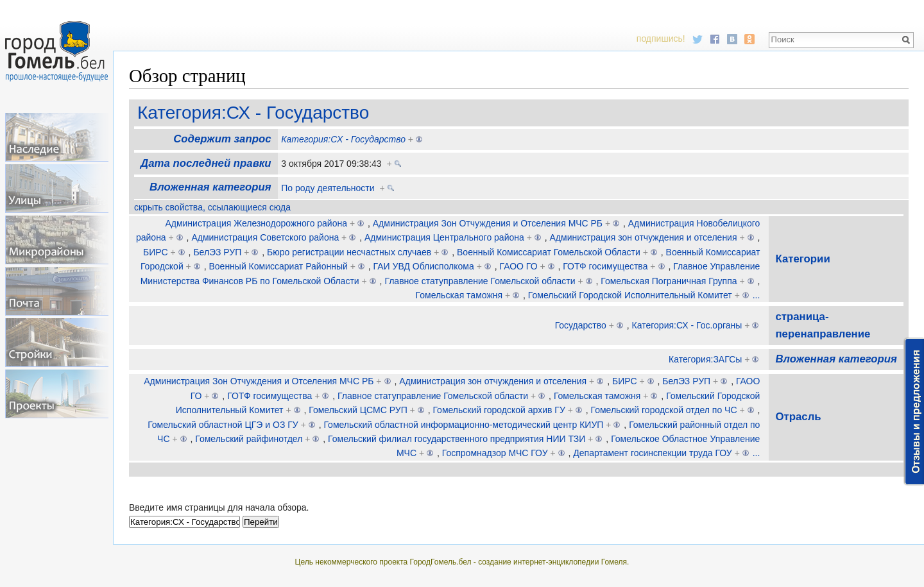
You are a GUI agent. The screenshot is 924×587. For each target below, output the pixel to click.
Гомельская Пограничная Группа (669, 281)
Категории (802, 259)
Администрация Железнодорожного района (256, 223)
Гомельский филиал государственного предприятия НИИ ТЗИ (457, 439)
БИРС (156, 252)
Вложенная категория (210, 187)
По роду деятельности (328, 188)
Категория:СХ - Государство (253, 113)
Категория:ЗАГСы (705, 359)
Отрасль (798, 417)
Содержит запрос (222, 139)
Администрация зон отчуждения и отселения (644, 237)
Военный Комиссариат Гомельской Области (549, 252)
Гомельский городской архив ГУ (499, 410)
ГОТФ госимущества (605, 266)
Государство (581, 325)
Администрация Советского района (265, 237)
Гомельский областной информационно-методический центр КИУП (463, 425)
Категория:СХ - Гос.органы (687, 325)
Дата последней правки (206, 163)
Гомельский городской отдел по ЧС (664, 410)
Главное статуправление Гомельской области (480, 281)
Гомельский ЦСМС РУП (358, 410)
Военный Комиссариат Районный (278, 266)
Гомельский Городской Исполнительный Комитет (630, 295)
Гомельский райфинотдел (249, 439)
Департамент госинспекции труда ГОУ (652, 453)
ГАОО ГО (519, 266)
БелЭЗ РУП (217, 252)
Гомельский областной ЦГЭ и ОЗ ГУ (223, 425)
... (757, 295)
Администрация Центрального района (444, 237)
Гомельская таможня (459, 295)
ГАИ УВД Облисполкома (424, 266)
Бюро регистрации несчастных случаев (349, 252)
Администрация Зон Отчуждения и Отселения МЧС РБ (488, 223)
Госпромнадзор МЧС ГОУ (495, 453)
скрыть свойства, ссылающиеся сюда (212, 207)
